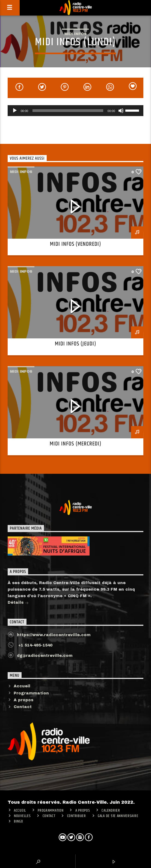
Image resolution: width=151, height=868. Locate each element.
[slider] (68, 111)
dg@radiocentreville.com (45, 656)
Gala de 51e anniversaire (118, 816)
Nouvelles (22, 816)
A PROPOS (83, 811)
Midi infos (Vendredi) (76, 244)
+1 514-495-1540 (35, 645)
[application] (76, 111)
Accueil (22, 686)
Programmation (31, 693)
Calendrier (111, 811)
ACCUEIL (20, 811)
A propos (23, 700)
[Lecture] (15, 111)
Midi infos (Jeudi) (76, 344)
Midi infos (75, 34)
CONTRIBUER (77, 816)
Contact (23, 707)
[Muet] (121, 111)
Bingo (19, 821)
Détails (18, 603)
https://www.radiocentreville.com (54, 635)
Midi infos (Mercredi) (76, 444)
